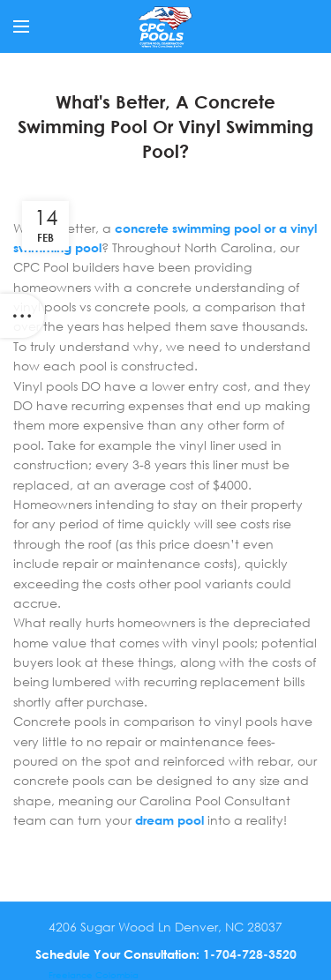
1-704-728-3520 (250, 954)
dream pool (169, 820)
